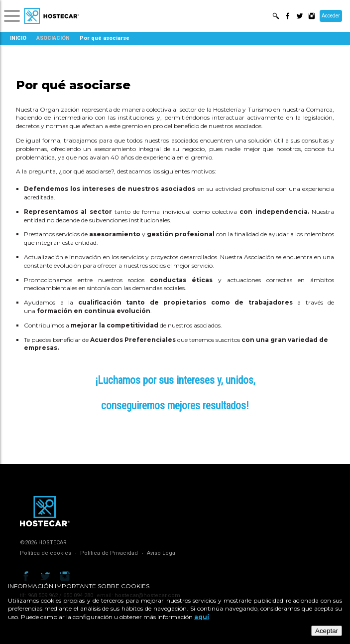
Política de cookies (46, 553)
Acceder (331, 16)
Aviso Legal (162, 553)
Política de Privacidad (109, 553)
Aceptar (327, 631)
